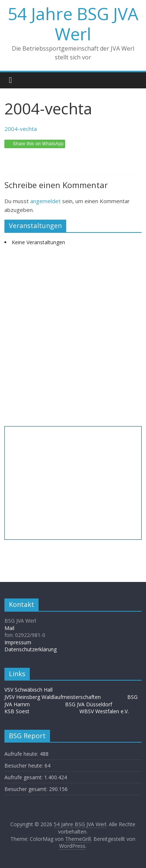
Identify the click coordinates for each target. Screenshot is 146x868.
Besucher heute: (24, 766)
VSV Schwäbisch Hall (29, 690)
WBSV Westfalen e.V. (104, 711)
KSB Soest (17, 711)
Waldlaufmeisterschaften (75, 697)
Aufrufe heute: (22, 754)
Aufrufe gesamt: (24, 777)
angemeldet (45, 201)
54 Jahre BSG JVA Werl (73, 24)
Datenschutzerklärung (31, 649)
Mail (9, 628)
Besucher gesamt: (27, 789)
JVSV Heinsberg (22, 697)
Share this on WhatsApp (38, 144)
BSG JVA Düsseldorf (89, 704)
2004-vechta (21, 129)
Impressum (18, 642)
